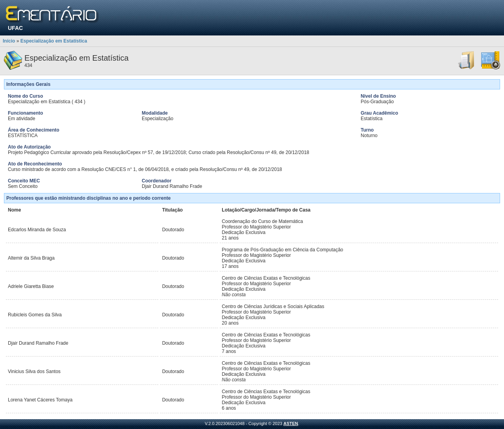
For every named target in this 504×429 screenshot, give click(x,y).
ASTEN (291, 423)
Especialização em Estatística (54, 41)
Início (9, 41)
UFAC (15, 28)
